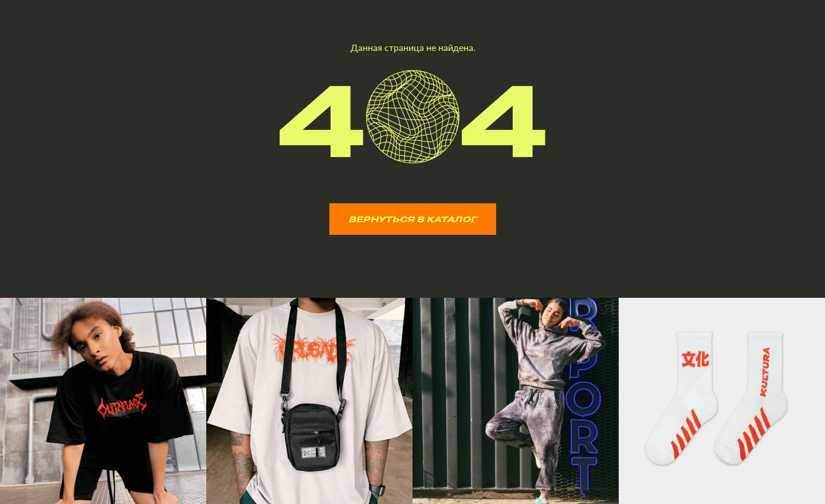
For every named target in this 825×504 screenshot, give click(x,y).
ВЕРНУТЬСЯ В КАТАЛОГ (413, 219)
